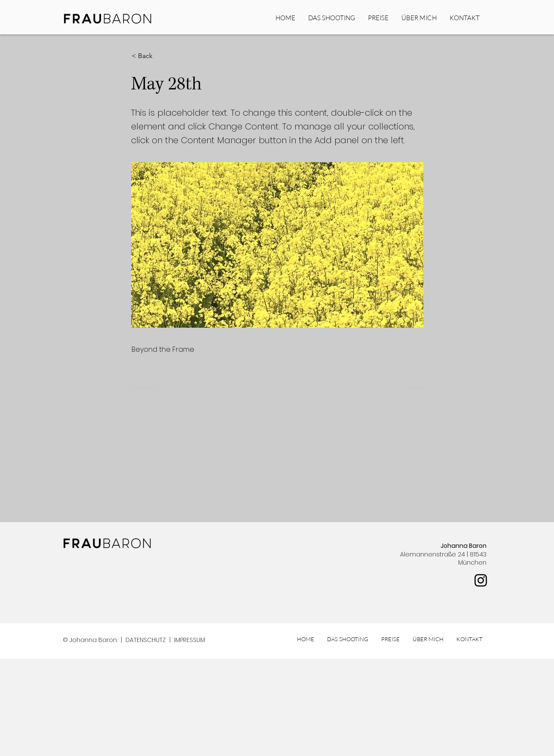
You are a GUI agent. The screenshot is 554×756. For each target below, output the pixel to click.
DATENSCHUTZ (147, 640)
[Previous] (160, 388)
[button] (160, 56)
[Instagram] (481, 580)
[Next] (402, 388)
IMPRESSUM (190, 640)
